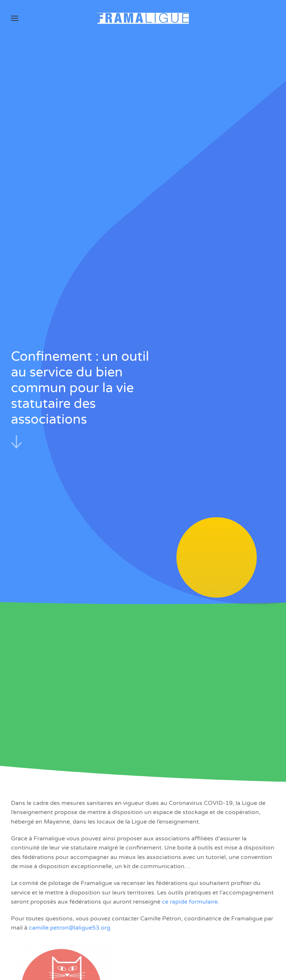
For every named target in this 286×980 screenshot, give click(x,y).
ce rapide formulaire (190, 902)
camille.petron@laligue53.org (70, 928)
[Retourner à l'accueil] (143, 18)
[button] (15, 18)
